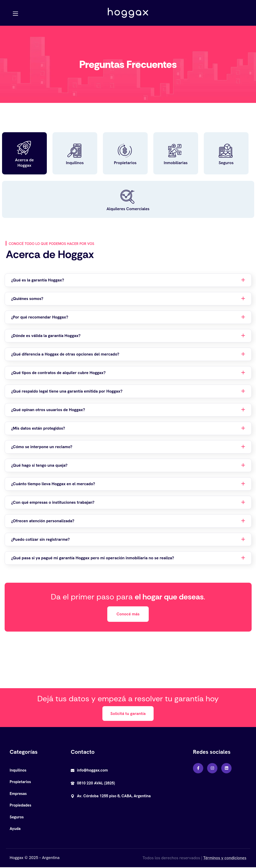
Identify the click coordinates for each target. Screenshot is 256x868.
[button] (128, 615)
